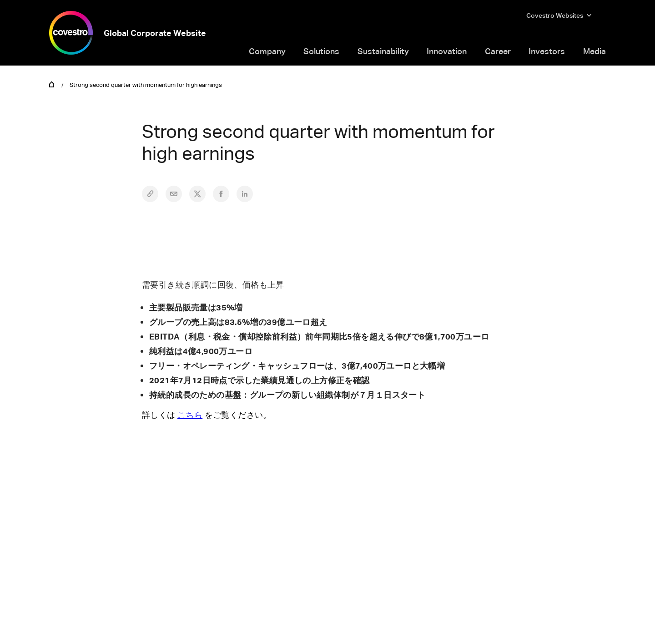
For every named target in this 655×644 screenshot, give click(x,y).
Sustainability (383, 51)
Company (267, 51)
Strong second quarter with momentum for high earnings (146, 84)
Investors (547, 51)
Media (595, 51)
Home (52, 84)
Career (498, 51)
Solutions (321, 51)
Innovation (447, 51)
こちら (190, 415)
